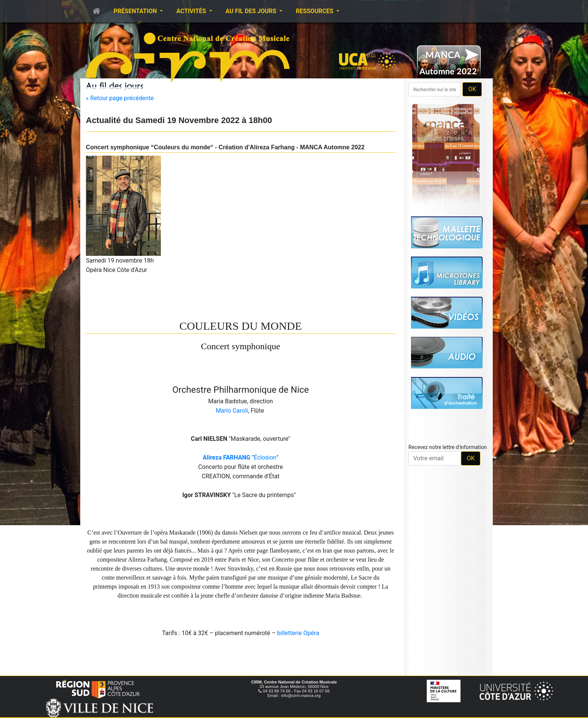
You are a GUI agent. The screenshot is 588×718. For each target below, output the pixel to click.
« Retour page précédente (120, 98)
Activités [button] (192, 11)
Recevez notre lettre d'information (448, 447)
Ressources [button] (315, 11)
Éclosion (265, 457)
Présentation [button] (136, 11)
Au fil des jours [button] (252, 11)
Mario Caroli (232, 411)
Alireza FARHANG (227, 457)
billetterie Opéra (298, 633)
